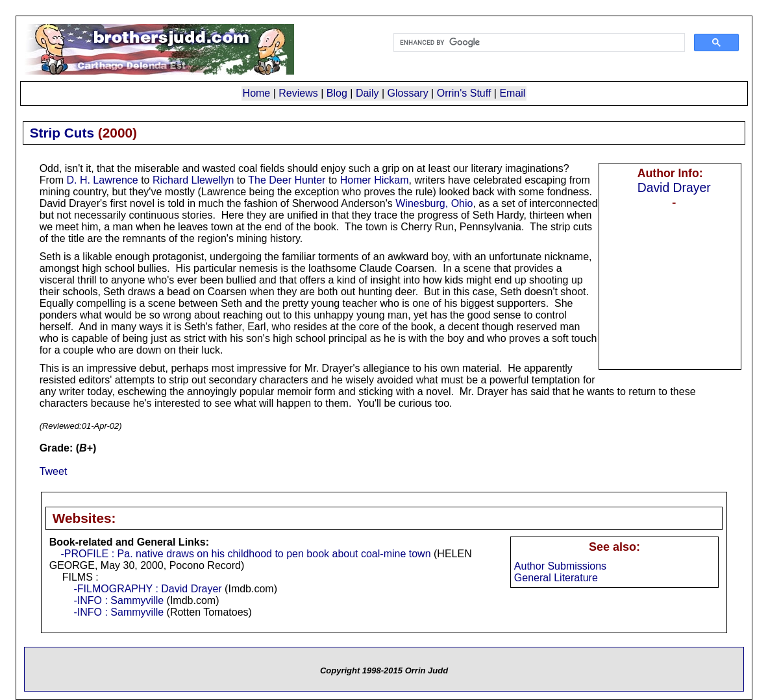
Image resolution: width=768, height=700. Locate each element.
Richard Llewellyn (193, 180)
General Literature (556, 578)
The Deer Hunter (287, 180)
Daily (367, 93)
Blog (337, 93)
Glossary (408, 93)
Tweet (54, 471)
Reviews (298, 93)
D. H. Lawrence (102, 180)
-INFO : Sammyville (118, 600)
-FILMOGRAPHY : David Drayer (147, 589)
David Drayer (674, 187)
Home (257, 93)
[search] (538, 43)
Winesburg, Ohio (434, 203)
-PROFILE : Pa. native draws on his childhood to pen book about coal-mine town (245, 554)
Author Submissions (560, 566)
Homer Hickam (375, 180)
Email (512, 93)
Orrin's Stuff (464, 93)
